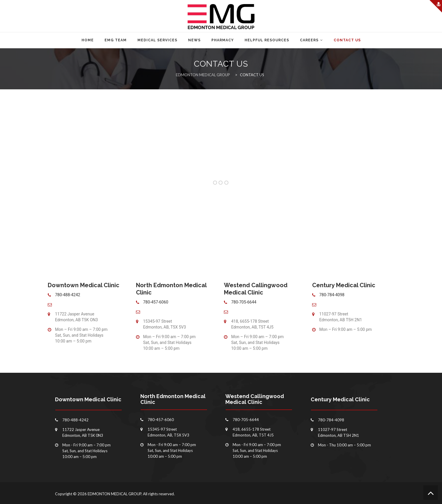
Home (88, 40)
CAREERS (309, 40)
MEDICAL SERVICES (157, 40)
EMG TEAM (116, 40)
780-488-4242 (68, 295)
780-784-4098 (332, 295)
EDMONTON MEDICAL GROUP (114, 494)
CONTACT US (347, 40)
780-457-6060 (156, 302)
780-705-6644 (244, 302)
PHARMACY (223, 40)
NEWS (194, 40)
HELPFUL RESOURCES (267, 40)
